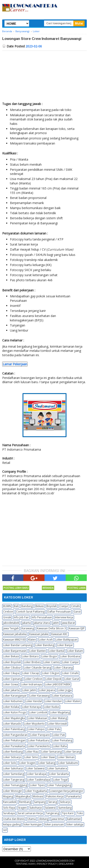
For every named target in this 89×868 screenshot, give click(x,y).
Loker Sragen (27, 763)
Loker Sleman (66, 757)
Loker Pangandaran (15, 735)
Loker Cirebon (34, 679)
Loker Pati (59, 735)
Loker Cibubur (12, 668)
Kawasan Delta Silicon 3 (51, 628)
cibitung (44, 819)
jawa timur (58, 819)
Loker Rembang (13, 752)
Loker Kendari (53, 701)
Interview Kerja (64, 617)
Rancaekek (10, 802)
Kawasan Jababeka (15, 634)
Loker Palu (54, 729)
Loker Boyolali (12, 662)
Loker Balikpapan (66, 640)
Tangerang (52, 813)
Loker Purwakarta (14, 746)
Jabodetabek (11, 623)
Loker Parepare (40, 735)
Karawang (28, 628)
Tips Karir (68, 813)
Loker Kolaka (11, 707)
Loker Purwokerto (39, 746)
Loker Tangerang (14, 780)
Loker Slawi (48, 757)
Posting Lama (76, 588)
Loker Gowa (11, 684)
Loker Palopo (36, 729)
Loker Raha (60, 746)
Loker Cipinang (12, 679)
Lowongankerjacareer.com (55, 861)
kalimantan (74, 819)
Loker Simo (31, 757)
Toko (80, 813)
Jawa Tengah (11, 628)
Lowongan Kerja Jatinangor (67, 791)
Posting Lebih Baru (16, 588)
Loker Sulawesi (35, 768)
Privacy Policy (47, 864)
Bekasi (40, 606)
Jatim (56, 623)
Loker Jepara (47, 690)
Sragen (22, 808)
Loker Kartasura (62, 696)
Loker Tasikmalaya (39, 780)
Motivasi (38, 796)
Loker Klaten (73, 701)
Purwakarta (73, 796)
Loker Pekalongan (14, 740)
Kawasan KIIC (59, 634)
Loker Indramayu (32, 684)
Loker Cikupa (11, 673)
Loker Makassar (38, 718)
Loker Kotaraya (32, 707)
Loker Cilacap (31, 673)
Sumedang (65, 808)
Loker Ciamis (51, 662)
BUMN (7, 606)
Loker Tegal (60, 780)
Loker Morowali (57, 724)
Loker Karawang (40, 696)
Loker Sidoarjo (12, 757)
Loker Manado (12, 724)
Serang (53, 802)
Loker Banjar (65, 645)
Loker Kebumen (13, 701)
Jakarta (26, 623)
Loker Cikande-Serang (37, 668)
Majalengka (23, 796)
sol (5, 830)
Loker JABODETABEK (58, 684)
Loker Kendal (34, 701)
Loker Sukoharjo (13, 768)
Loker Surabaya (37, 774)
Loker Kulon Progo (15, 712)
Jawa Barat (68, 623)
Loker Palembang (14, 729)
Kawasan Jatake (39, 634)
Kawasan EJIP (77, 628)
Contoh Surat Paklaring (30, 612)
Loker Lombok (38, 712)
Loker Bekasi (11, 656)
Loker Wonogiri (13, 791)
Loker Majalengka (14, 718)
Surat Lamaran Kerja (30, 813)
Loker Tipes (37, 785)
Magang (8, 796)
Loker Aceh (46, 640)
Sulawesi (50, 808)
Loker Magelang (60, 712)
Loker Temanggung (15, 785)
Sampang (40, 802)
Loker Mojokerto (34, 724)
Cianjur (64, 606)
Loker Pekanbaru (39, 740)
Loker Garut (72, 679)
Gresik (7, 617)
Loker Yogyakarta (36, 791)
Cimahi (75, 606)
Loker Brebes (32, 662)
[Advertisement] (44, 75)
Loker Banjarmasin (15, 651)
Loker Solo (10, 763)
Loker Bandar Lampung (18, 645)
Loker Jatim (29, 690)
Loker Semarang (52, 752)
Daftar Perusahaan (59, 612)
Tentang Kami (25, 864)
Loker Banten (38, 651)
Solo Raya (9, 808)
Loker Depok (53, 679)
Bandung (27, 606)
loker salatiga (75, 824)
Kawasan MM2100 (14, 640)
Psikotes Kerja (55, 796)
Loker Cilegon (51, 673)
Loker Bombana (70, 656)
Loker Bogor (49, 656)
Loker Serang (73, 752)
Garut (77, 612)
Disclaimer (66, 864)
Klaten (32, 640)
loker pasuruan (54, 824)
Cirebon (8, 612)
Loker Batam (75, 651)
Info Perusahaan (42, 617)
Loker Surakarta (59, 774)
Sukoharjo (36, 808)
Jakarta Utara (42, 623)
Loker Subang (47, 763)
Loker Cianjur (71, 662)
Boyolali (52, 606)
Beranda (48, 588)
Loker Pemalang (62, 740)
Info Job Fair (21, 617)
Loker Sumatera (57, 768)
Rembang (25, 802)
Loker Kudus (52, 707)
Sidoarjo (65, 802)
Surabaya (9, 813)
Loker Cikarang (63, 668)
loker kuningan (33, 824)
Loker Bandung (45, 645)
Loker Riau (32, 752)
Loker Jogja (65, 690)
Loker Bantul (57, 651)
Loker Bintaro (30, 656)
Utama (32, 819)
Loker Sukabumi (68, 763)
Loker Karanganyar (15, 696)
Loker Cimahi (70, 673)
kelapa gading (12, 824)
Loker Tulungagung (59, 785)
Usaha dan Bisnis (14, 819)
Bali (16, 606)
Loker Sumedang (14, 774)
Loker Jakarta (11, 690)
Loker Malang (59, 718)
